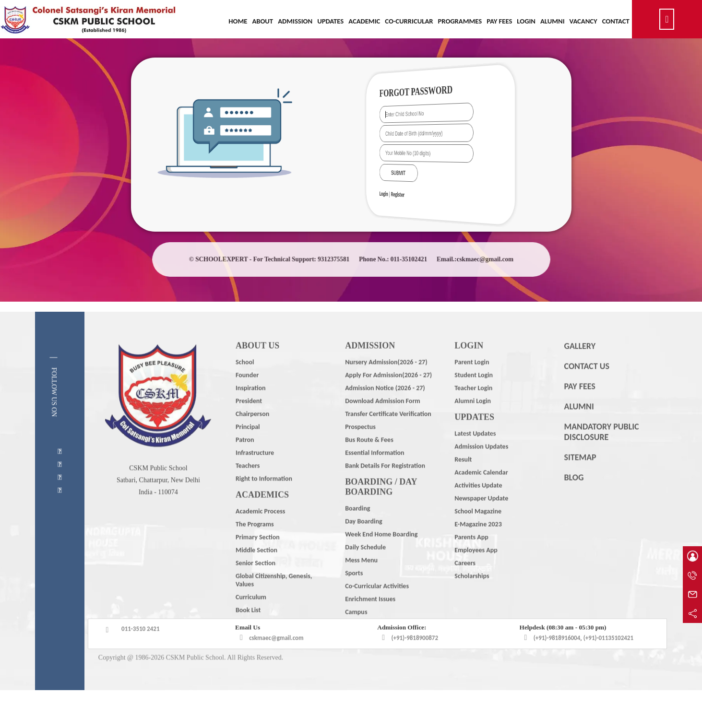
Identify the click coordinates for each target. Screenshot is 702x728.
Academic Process (260, 529)
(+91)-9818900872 (415, 656)
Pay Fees (499, 21)
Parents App (471, 555)
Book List (248, 628)
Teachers (248, 484)
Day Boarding (363, 539)
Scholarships (472, 594)
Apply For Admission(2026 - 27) (388, 393)
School (245, 380)
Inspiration (250, 406)
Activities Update (478, 503)
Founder (247, 393)
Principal (248, 445)
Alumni (553, 21)
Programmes (460, 21)
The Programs (255, 542)
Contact (616, 21)
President (249, 419)
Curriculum (251, 615)
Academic (364, 21)
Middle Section (256, 568)
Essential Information (375, 471)
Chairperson (252, 432)
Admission (295, 21)
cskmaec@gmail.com (276, 656)
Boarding (357, 526)
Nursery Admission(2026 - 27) (386, 380)
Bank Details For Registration (385, 484)
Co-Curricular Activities (377, 604)
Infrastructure (255, 471)
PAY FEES (579, 404)
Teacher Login (473, 406)
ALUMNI (579, 424)
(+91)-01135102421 (608, 656)
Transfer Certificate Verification (388, 432)
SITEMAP (580, 475)
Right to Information (264, 497)
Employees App (476, 568)
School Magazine (478, 529)
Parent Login (472, 380)
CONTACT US (586, 384)
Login (526, 21)
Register (414, 194)
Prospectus (360, 445)
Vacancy (583, 21)
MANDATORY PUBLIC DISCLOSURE (601, 450)
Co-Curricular (409, 21)
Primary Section (258, 555)
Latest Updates (475, 452)
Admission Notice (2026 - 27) (385, 406)
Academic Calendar (481, 490)
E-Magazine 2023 (478, 542)
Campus (356, 630)
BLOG (574, 495)
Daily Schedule (365, 565)
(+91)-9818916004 (557, 656)
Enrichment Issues (370, 617)
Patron (245, 458)
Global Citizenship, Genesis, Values (274, 598)
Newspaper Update (481, 516)
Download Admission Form (383, 419)
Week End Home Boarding (381, 552)
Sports (354, 591)
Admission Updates (481, 464)
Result (463, 477)
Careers (465, 581)
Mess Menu (361, 578)
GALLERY (580, 364)
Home (238, 21)
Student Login (474, 393)
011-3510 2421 (140, 647)
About (262, 21)
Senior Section (256, 581)
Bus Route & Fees (369, 458)
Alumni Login (473, 419)
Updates (330, 21)
